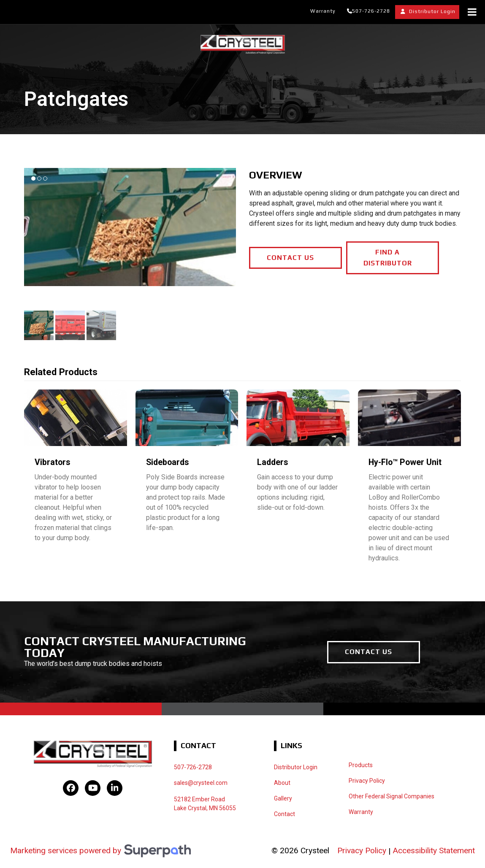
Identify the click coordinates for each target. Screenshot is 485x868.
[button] (39, 325)
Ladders (273, 462)
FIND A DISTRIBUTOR (388, 258)
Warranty (323, 11)
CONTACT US (290, 258)
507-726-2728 (371, 11)
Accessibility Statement (434, 850)
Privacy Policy (362, 850)
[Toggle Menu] (472, 12)
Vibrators (53, 462)
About (282, 783)
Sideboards (168, 462)
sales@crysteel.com (201, 783)
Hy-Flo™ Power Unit (405, 462)
